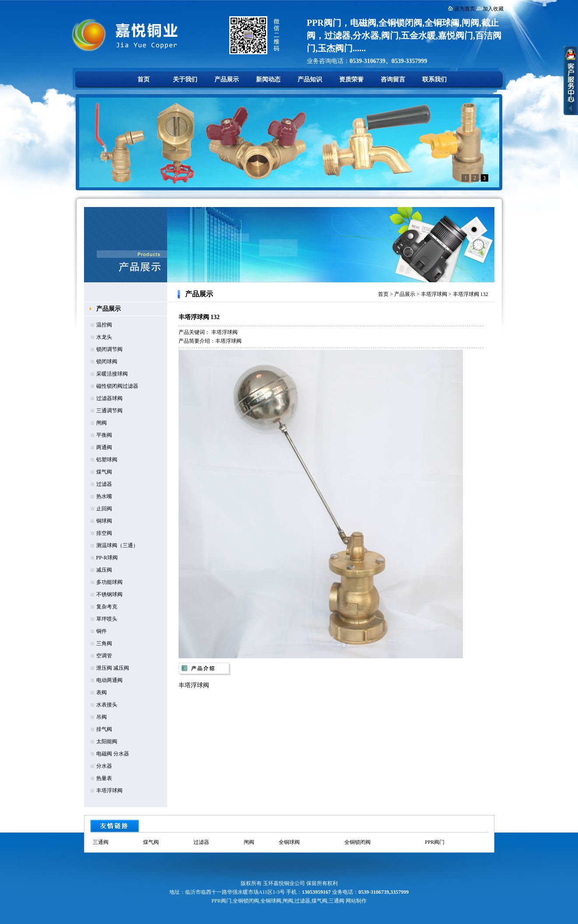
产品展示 (227, 79)
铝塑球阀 (107, 460)
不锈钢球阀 (109, 594)
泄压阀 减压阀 (113, 668)
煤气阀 (104, 472)
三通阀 (101, 842)
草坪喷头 (107, 619)
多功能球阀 (109, 582)
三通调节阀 (109, 411)
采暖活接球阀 (112, 374)
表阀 (102, 692)
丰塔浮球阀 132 (471, 294)
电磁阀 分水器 (113, 754)
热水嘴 (104, 496)
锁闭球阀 (107, 362)
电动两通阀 (109, 680)
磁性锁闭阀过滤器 (117, 386)
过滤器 (104, 484)
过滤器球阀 (109, 398)
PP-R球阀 (107, 558)
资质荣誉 (351, 79)
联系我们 (434, 79)
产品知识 (310, 79)
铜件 (102, 631)
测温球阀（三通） (117, 545)
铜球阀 (104, 521)
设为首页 (465, 9)
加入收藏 (493, 9)
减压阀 (104, 570)
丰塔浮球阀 (109, 790)
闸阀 (102, 423)
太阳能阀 (107, 741)
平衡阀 (104, 435)
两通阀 (104, 447)
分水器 (104, 766)
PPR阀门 (435, 842)
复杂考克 (107, 607)
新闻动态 (268, 79)
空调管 (104, 656)
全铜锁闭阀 (357, 842)
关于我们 (185, 79)
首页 (144, 79)
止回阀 (104, 509)
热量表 (104, 778)
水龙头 (104, 337)
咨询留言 (393, 79)
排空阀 (104, 533)
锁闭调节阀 (109, 349)
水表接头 (107, 705)
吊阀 (102, 717)
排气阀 (104, 729)
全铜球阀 (289, 842)
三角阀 (104, 643)
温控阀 (104, 325)
